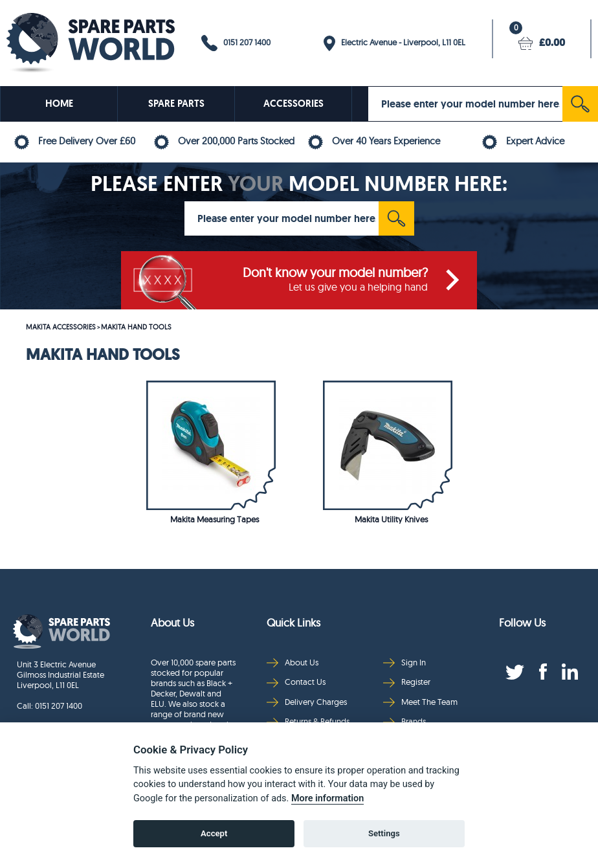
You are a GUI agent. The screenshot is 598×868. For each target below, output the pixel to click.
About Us (293, 662)
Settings (384, 833)
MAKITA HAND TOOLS (136, 327)
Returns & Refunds (308, 721)
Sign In (404, 662)
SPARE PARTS (176, 104)
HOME (59, 104)
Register (407, 682)
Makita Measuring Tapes (215, 519)
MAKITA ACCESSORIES (61, 327)
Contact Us (296, 682)
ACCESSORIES (293, 104)
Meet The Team (420, 702)
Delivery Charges (307, 702)
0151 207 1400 (236, 43)
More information (327, 798)
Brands (404, 721)
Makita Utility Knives (391, 519)
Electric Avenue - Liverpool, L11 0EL (394, 43)
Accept (214, 833)
